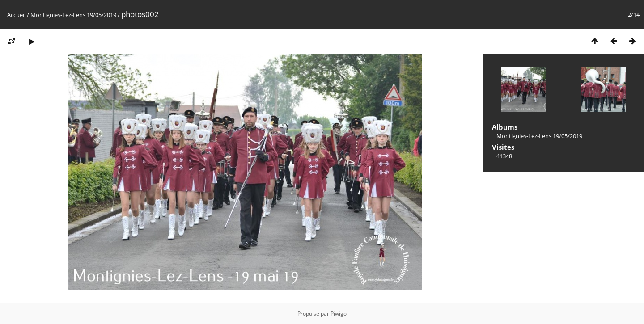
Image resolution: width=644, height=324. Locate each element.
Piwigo (339, 313)
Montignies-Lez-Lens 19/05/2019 (73, 15)
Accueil (16, 15)
